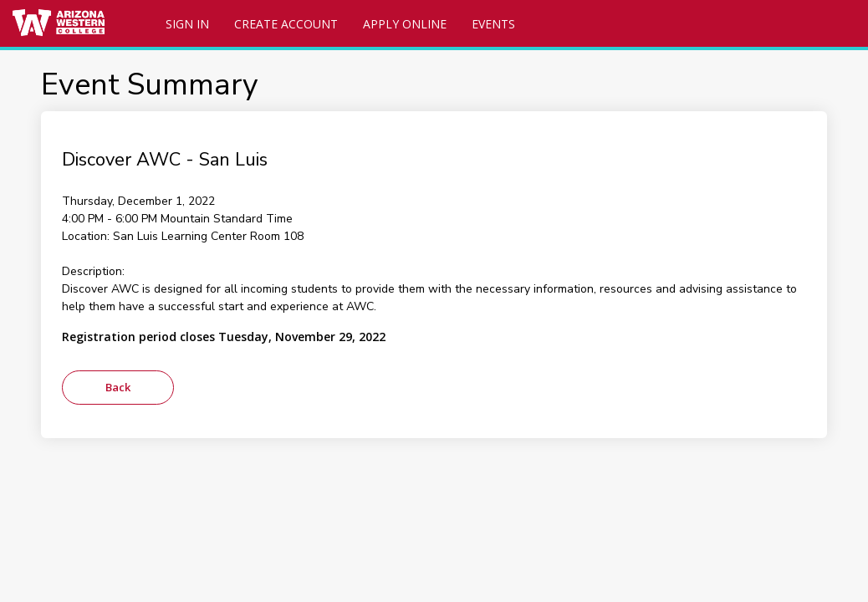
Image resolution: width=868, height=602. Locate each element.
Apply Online (405, 24)
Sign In (187, 24)
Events (493, 24)
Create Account (286, 24)
